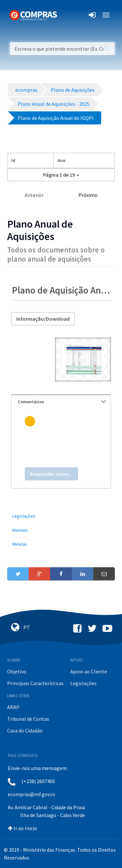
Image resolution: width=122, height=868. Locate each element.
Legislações (83, 683)
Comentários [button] (62, 402)
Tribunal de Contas (28, 719)
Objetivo (17, 671)
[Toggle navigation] (66, 15)
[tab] (61, 402)
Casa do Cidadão (25, 731)
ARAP (13, 707)
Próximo (88, 195)
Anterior (34, 195)
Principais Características (35, 683)
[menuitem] (61, 516)
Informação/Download (43, 319)
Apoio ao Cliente (89, 671)
